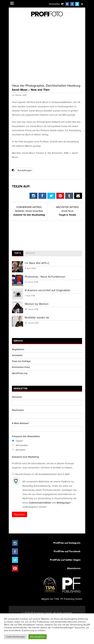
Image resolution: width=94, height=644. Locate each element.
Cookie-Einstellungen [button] (15, 637)
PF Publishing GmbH (71, 588)
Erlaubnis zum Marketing (25, 457)
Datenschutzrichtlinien (40, 503)
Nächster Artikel (67, 207)
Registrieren (18, 349)
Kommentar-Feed (21, 367)
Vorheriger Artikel (29, 207)
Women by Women (37, 304)
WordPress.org (20, 373)
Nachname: (18, 410)
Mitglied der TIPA (50, 588)
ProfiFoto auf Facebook (67, 551)
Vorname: (17, 397)
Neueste (30, 253)
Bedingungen (64, 503)
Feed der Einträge (21, 361)
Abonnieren (74, 568)
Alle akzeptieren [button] (38, 637)
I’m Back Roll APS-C (37, 263)
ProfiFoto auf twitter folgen (65, 560)
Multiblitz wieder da (37, 317)
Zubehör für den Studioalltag (29, 213)
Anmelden (17, 355)
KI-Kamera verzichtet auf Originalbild (47, 290)
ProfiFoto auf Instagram (67, 543)
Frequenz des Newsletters (26, 436)
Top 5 (18, 253)
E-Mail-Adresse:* (21, 423)
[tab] (18, 253)
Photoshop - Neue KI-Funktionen (45, 277)
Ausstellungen (25, 170)
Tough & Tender (67, 213)
